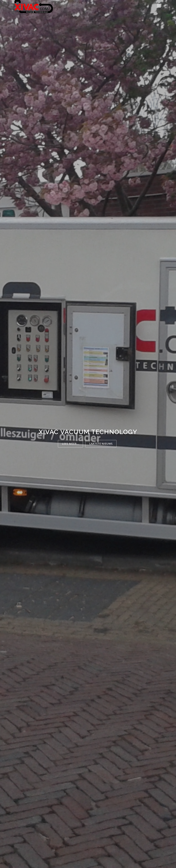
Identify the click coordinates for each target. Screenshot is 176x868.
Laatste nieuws (101, 444)
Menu (159, 6)
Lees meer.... (70, 444)
